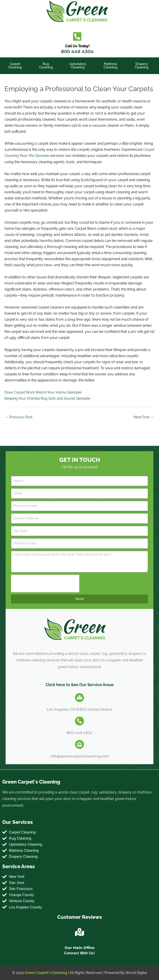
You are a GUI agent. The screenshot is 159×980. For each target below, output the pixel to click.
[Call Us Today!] (77, 36)
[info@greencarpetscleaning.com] (79, 744)
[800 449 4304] (79, 721)
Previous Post (19, 417)
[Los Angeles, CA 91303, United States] (79, 698)
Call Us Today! (77, 46)
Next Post (144, 417)
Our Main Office (80, 948)
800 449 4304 (77, 52)
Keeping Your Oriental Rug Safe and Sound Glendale (47, 398)
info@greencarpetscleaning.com (80, 756)
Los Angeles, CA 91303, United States (79, 709)
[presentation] (45, 583)
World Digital (136, 973)
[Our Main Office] (79, 932)
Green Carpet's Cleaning (46, 973)
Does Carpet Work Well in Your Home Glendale (43, 392)
